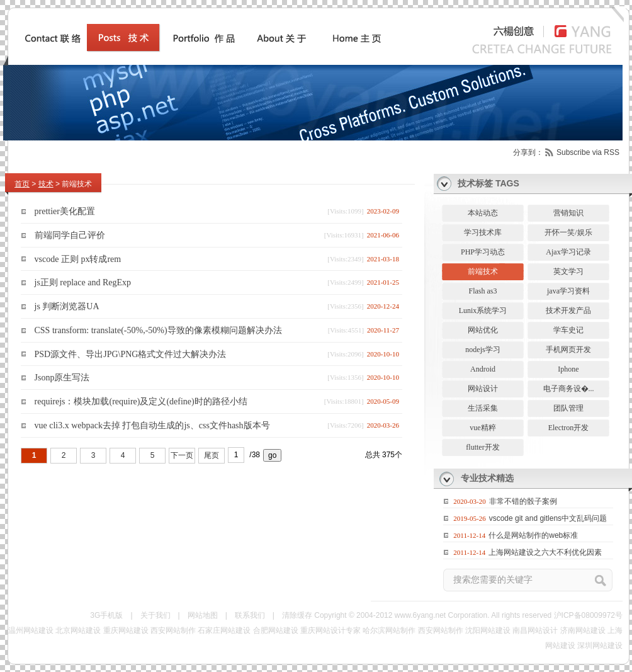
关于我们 (155, 615)
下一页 (182, 455)
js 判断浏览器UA (67, 306)
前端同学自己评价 (70, 235)
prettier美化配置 (65, 211)
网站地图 (203, 615)
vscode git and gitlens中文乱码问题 (548, 518)
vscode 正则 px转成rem (78, 259)
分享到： (528, 152)
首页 (22, 184)
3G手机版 (106, 615)
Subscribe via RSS (588, 152)
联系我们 (250, 615)
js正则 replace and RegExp (83, 282)
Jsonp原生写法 (62, 378)
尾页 (212, 455)
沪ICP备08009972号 (588, 615)
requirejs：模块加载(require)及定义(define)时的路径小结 (141, 401)
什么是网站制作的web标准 (533, 535)
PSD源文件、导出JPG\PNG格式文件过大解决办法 (131, 354)
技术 (46, 184)
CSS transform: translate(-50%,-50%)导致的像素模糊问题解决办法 (158, 330)
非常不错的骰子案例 (523, 501)
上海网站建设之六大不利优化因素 (545, 552)
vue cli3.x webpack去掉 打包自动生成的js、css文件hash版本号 (152, 425)
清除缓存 (297, 615)
